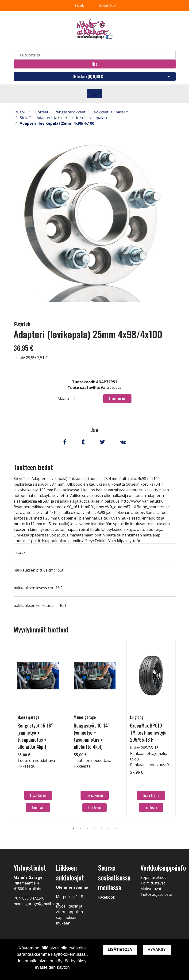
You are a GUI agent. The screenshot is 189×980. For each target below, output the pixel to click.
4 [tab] (95, 829)
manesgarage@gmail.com (36, 904)
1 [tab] (73, 829)
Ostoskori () (88, 76)
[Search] (95, 55)
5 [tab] (102, 829)
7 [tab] (116, 829)
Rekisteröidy (108, 6)
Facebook (107, 897)
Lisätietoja (120, 950)
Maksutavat (151, 889)
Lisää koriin (117, 399)
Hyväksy (157, 950)
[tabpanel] (38, 729)
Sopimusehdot (153, 877)
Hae (94, 64)
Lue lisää (38, 808)
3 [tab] (88, 829)
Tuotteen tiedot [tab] (33, 467)
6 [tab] (109, 829)
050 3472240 (33, 898)
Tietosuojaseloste (156, 894)
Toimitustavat (153, 883)
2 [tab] (81, 829)
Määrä (63, 399)
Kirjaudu (79, 6)
